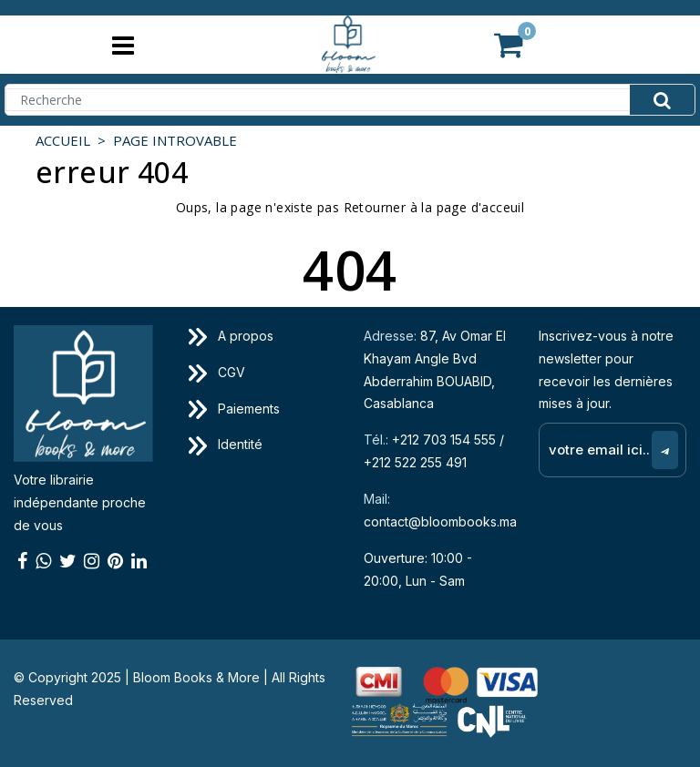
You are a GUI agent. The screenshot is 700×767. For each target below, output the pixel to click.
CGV (217, 372)
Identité (226, 444)
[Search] (350, 100)
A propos (231, 336)
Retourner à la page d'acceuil (434, 207)
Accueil (63, 140)
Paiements (234, 409)
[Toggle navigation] (123, 45)
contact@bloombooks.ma (440, 522)
